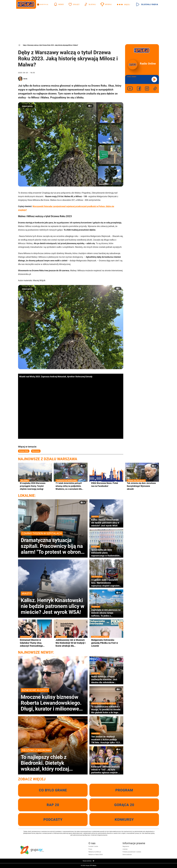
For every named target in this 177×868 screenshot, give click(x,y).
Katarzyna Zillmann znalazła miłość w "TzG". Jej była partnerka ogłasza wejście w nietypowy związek (106, 770)
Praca (90, 849)
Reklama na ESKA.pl (95, 852)
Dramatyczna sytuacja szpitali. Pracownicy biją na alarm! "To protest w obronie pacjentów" (53, 543)
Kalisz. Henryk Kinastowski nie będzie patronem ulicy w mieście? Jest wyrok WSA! (53, 603)
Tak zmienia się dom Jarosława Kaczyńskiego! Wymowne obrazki (142, 486)
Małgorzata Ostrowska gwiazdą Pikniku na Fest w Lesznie (106, 643)
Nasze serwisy (88, 861)
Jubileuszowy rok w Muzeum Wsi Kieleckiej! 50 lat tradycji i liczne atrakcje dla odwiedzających (71, 643)
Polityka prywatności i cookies (132, 852)
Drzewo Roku (24, 451)
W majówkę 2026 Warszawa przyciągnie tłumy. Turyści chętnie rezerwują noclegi (35, 486)
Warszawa (36, 451)
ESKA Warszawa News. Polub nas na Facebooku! (105, 485)
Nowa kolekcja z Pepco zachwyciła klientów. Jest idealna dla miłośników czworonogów (106, 679)
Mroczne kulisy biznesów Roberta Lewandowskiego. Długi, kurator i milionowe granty (53, 700)
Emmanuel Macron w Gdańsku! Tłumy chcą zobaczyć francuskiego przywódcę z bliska (35, 643)
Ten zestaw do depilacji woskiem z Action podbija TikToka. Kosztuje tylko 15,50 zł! (106, 740)
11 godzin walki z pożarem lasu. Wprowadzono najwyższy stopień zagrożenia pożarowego (106, 583)
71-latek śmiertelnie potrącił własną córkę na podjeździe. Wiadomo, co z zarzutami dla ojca (71, 486)
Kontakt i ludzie (93, 846)
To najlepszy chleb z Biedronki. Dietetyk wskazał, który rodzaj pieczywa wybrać (53, 760)
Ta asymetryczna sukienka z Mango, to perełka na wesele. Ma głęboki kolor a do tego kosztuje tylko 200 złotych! (106, 710)
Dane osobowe (127, 855)
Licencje (125, 849)
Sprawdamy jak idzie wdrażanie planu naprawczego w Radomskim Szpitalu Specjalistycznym (106, 553)
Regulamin (126, 846)
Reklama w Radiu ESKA (96, 855)
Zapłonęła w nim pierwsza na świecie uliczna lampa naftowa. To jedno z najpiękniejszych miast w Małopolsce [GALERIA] (106, 613)
